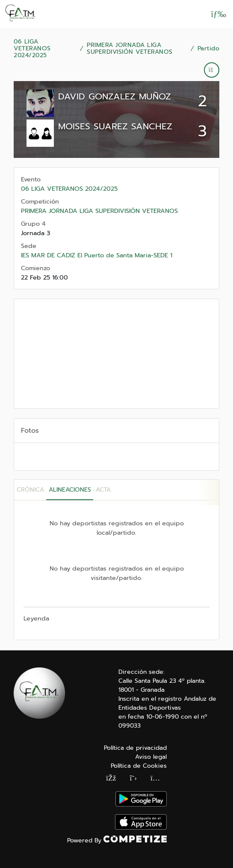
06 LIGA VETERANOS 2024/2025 (32, 49)
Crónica (30, 490)
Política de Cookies (139, 766)
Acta (103, 490)
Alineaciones (70, 490)
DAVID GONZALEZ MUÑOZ (115, 96)
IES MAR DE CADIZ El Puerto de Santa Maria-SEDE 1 (97, 255)
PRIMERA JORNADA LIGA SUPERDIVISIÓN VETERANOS (130, 49)
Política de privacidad (135, 748)
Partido (209, 49)
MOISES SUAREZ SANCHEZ (115, 126)
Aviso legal (151, 757)
